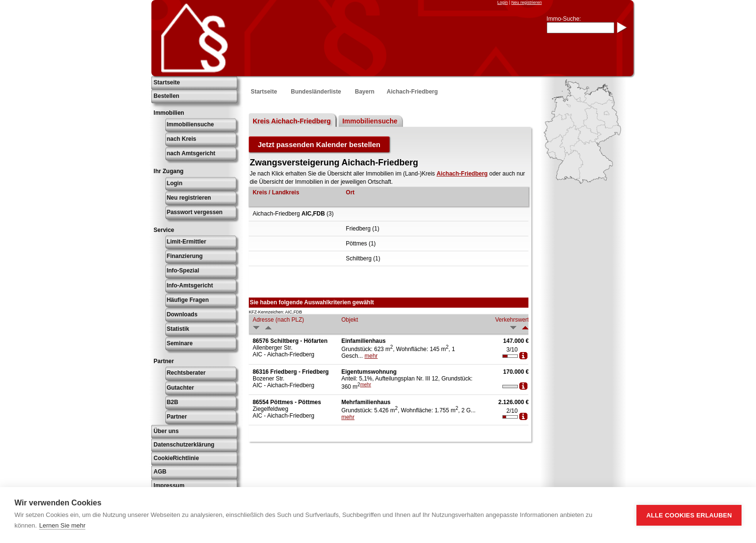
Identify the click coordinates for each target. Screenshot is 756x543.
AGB (160, 472)
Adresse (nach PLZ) (278, 320)
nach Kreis (182, 139)
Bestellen (167, 96)
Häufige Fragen (188, 300)
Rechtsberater (186, 373)
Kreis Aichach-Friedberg (292, 121)
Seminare (180, 343)
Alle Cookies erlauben (689, 515)
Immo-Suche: (564, 19)
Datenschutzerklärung (184, 445)
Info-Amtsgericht (190, 285)
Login (502, 2)
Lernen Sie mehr (62, 525)
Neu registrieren (526, 2)
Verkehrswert (512, 320)
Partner (177, 417)
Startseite (167, 82)
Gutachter (181, 388)
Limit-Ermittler (187, 242)
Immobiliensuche (190, 124)
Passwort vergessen (195, 212)
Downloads (182, 314)
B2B (173, 402)
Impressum (169, 486)
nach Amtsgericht (191, 153)
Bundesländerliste (316, 92)
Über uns (166, 431)
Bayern (365, 92)
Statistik (178, 329)
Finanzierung (185, 256)
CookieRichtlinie (176, 458)
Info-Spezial (183, 271)
